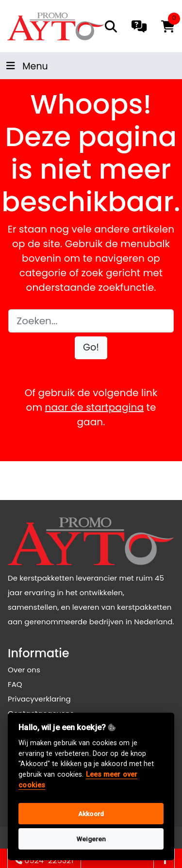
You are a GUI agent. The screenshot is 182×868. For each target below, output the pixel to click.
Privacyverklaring (39, 699)
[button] (91, 348)
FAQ (15, 684)
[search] (111, 26)
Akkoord (91, 814)
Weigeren (91, 839)
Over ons (24, 670)
